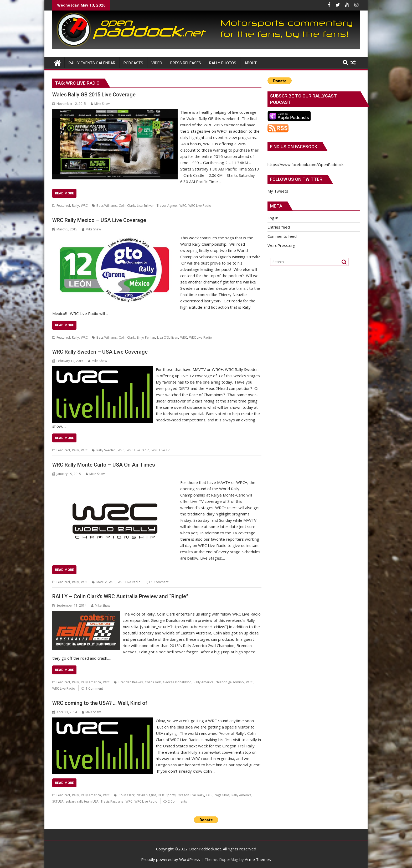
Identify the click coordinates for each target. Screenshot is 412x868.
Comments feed (282, 236)
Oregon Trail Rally (191, 795)
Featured (63, 206)
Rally (75, 206)
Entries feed (279, 227)
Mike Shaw (100, 104)
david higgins (146, 795)
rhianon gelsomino (230, 682)
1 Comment (160, 582)
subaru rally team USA (82, 801)
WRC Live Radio (200, 206)
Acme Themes (258, 859)
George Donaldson (177, 682)
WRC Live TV (161, 450)
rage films (222, 795)
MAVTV (102, 582)
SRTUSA (58, 801)
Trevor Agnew (167, 206)
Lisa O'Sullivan (168, 337)
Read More (64, 193)
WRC (84, 206)
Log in (273, 218)
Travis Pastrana (112, 801)
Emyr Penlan (146, 337)
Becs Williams (107, 206)
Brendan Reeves (131, 682)
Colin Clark (127, 206)
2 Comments (177, 801)
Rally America (91, 682)
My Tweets (278, 191)
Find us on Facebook (294, 147)
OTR (209, 795)
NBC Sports (167, 795)
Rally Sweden (106, 450)
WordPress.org (281, 245)
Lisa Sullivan (146, 206)
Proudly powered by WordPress (171, 859)
